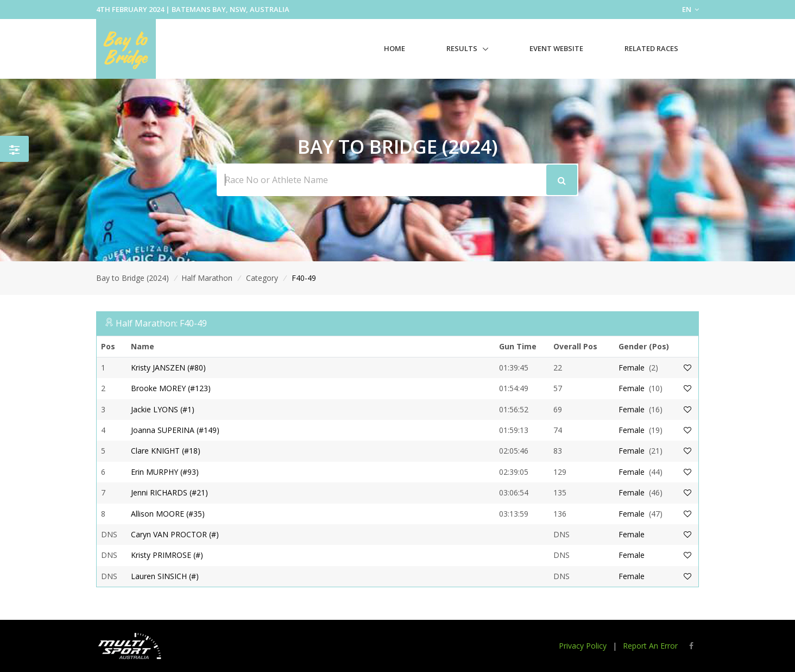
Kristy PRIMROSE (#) (167, 555)
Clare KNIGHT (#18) (166, 451)
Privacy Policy (583, 646)
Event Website (556, 48)
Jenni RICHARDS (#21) (169, 492)
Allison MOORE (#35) (168, 514)
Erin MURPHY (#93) (165, 472)
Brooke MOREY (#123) (171, 388)
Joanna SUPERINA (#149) (175, 430)
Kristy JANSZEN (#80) (168, 368)
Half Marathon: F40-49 (161, 323)
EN (690, 9)
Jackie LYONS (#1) (163, 409)
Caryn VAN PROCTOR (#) (175, 534)
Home (395, 48)
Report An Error (650, 646)
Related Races (651, 48)
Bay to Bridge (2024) (132, 278)
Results (462, 48)
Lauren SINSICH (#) (165, 576)
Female (632, 368)
